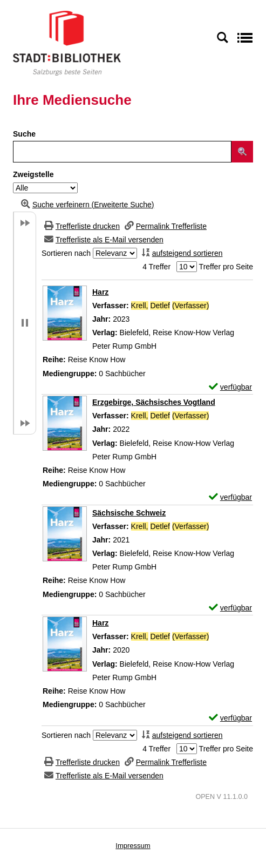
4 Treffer (156, 267)
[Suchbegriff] (122, 152)
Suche (24, 134)
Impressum (133, 846)
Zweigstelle (33, 174)
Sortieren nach (66, 253)
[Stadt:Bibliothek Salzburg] (67, 43)
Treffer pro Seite (226, 267)
